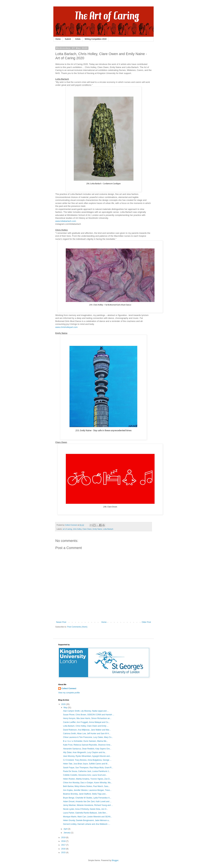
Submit (68, 39)
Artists (78, 39)
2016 (64, 849)
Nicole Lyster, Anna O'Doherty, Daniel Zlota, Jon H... (85, 809)
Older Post (146, 622)
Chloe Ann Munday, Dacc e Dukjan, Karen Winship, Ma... (88, 783)
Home (58, 39)
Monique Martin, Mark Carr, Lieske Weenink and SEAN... (88, 817)
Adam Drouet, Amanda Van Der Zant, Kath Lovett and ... (87, 801)
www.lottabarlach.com (66, 221)
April (66, 829)
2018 (64, 841)
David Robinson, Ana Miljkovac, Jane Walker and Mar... (87, 730)
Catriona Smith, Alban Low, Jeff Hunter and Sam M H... (87, 734)
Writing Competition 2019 (96, 39)
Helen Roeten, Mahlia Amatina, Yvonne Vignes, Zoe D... (87, 779)
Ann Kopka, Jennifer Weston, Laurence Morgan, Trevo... (87, 790)
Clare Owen (87, 529)
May (66, 708)
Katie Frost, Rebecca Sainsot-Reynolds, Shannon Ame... (87, 745)
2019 (64, 837)
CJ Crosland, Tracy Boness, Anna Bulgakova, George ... (87, 760)
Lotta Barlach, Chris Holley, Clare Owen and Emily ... (86, 726)
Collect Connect (69, 688)
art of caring (67, 529)
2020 (64, 704)
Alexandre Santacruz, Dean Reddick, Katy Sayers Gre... (87, 749)
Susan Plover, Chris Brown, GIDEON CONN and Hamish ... (89, 715)
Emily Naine (97, 529)
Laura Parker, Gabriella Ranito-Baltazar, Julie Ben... (85, 813)
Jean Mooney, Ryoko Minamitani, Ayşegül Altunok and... (87, 756)
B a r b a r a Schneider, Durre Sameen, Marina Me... (85, 741)
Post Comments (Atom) (77, 627)
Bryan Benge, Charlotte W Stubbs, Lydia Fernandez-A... (87, 798)
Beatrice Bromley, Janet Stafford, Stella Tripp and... (85, 794)
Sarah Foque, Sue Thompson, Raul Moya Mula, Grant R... (88, 768)
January (67, 833)
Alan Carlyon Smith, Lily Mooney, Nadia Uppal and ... (86, 711)
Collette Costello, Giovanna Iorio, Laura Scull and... (85, 775)
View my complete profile (69, 693)
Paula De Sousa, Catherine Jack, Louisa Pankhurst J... (87, 771)
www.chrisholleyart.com (66, 327)
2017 (64, 845)
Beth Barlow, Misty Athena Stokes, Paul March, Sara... (86, 786)
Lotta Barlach (108, 529)
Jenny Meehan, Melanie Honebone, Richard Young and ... (88, 805)
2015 (64, 853)
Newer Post (61, 622)
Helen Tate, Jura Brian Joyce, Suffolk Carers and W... (86, 764)
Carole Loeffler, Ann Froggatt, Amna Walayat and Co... (86, 722)
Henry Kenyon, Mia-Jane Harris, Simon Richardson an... (87, 718)
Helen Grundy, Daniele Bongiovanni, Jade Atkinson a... (87, 820)
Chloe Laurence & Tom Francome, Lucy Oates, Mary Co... (88, 737)
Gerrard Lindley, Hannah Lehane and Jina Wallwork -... (87, 824)
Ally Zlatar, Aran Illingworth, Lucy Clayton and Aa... (85, 752)
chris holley (77, 529)
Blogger (115, 860)
